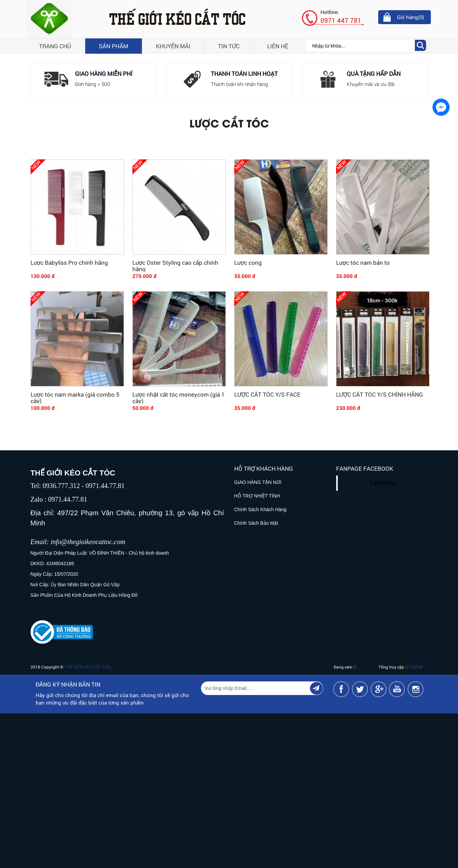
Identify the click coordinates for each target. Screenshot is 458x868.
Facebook (383, 483)
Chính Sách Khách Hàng (260, 509)
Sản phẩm (114, 46)
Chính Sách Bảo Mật (256, 523)
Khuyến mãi (173, 46)
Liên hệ (278, 46)
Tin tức (229, 46)
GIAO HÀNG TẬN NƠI (258, 482)
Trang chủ (55, 46)
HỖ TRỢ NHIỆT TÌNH (257, 496)
